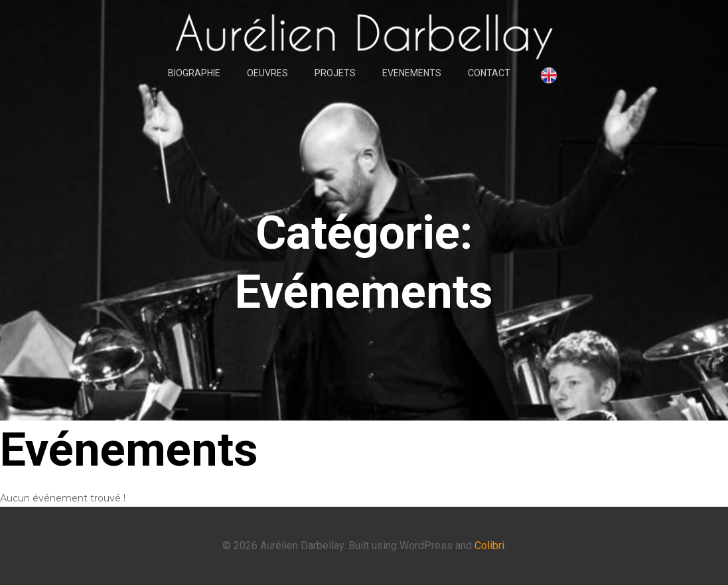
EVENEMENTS (412, 73)
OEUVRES (267, 73)
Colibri (489, 546)
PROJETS (335, 73)
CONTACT (489, 73)
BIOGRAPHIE (194, 73)
